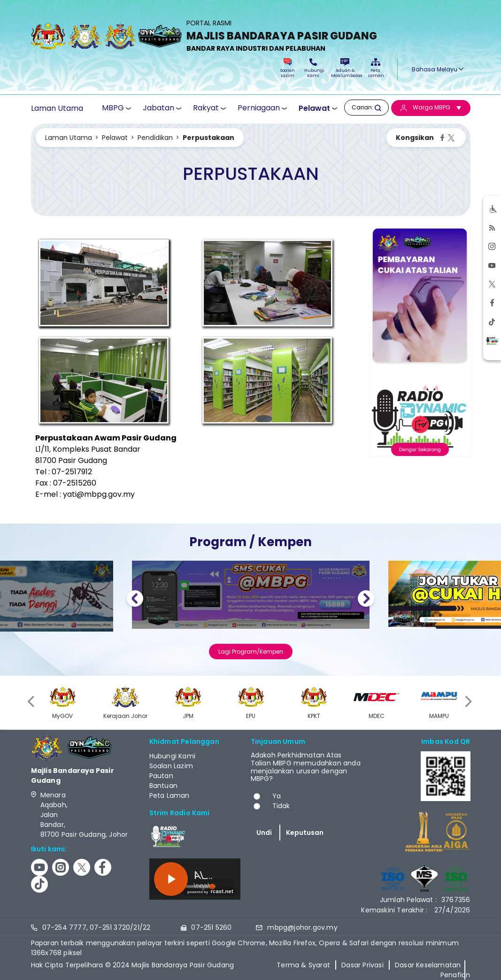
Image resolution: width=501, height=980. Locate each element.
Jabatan (158, 108)
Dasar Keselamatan (428, 965)
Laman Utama (57, 108)
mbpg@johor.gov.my (302, 927)
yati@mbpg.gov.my (99, 494)
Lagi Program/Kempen (251, 652)
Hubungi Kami (313, 68)
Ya (277, 796)
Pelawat (314, 108)
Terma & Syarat (303, 965)
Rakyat (206, 108)
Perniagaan (259, 108)
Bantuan (163, 786)
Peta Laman (376, 68)
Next (366, 600)
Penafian (455, 975)
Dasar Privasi (362, 965)
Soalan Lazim (288, 68)
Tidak (281, 806)
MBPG (113, 108)
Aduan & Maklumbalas (345, 68)
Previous (135, 600)
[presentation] (32, 701)
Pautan (161, 776)
